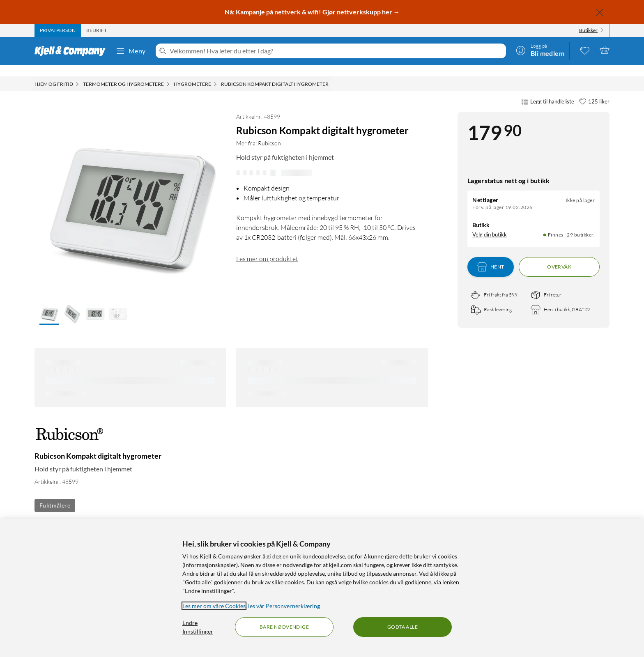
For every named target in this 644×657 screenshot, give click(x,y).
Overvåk (559, 255)
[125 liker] (594, 90)
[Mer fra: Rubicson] (69, 427)
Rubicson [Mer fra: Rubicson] (269, 132)
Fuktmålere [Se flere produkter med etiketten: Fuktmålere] (55, 494)
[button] (49, 303)
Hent (491, 255)
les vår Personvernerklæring (284, 606)
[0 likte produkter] (585, 50)
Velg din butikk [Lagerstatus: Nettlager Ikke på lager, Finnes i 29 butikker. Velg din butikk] (490, 223)
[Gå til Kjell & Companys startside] (72, 51)
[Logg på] (540, 50)
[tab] (58, 30)
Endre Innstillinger (198, 627)
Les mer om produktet (267, 247)
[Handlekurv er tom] (605, 50)
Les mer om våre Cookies (214, 606)
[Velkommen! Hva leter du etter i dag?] (336, 51)
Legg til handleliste (548, 90)
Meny (131, 51)
